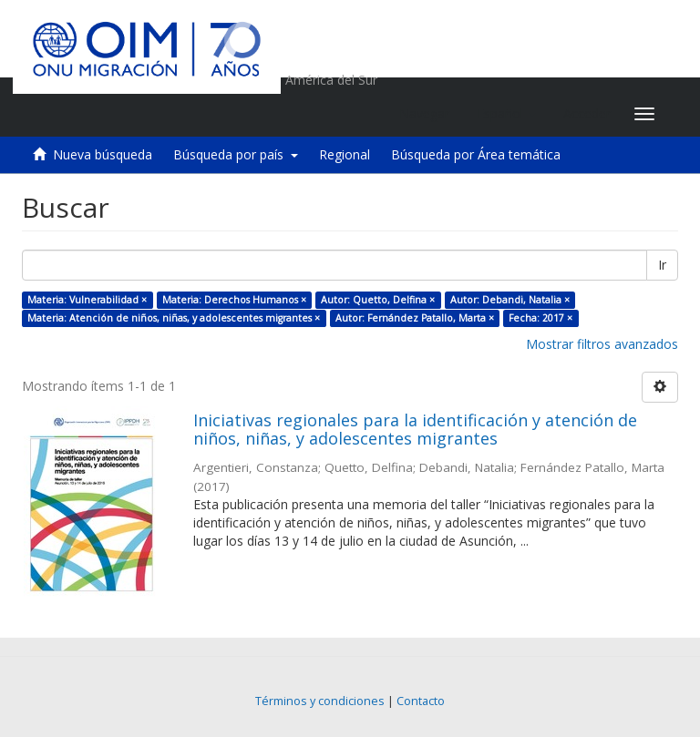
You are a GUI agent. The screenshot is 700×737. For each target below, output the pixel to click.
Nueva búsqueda (103, 154)
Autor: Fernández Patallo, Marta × (415, 318)
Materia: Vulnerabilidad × (87, 300)
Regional (345, 154)
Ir (662, 265)
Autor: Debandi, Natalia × (510, 300)
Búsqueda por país (236, 154)
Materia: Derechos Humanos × (234, 300)
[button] (506, 114)
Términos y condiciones (320, 701)
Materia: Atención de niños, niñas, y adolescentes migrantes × (174, 318)
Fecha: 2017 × (540, 318)
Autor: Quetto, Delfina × (378, 300)
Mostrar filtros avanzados (602, 344)
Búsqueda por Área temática (476, 154)
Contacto (421, 701)
